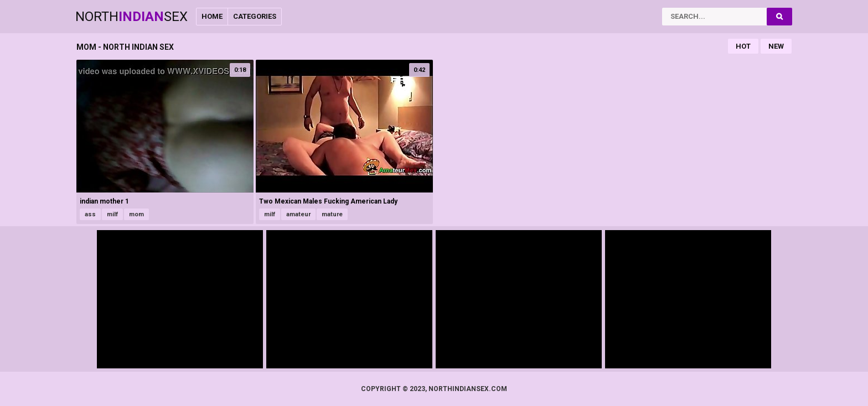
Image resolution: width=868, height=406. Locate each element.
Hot (743, 46)
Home (212, 16)
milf (112, 214)
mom (136, 214)
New (776, 46)
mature (332, 214)
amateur (298, 214)
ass (90, 214)
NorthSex (131, 17)
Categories (255, 16)
